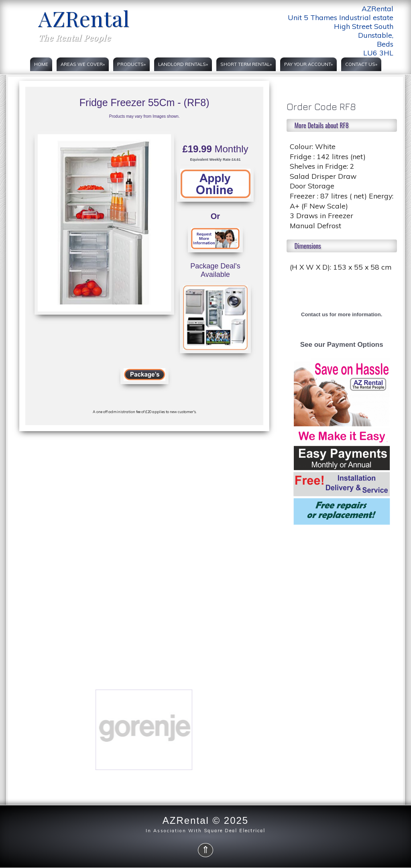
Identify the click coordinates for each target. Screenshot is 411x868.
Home (41, 64)
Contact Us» (361, 64)
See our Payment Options (342, 345)
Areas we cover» (83, 64)
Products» (131, 64)
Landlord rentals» (183, 64)
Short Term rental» (246, 64)
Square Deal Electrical (235, 831)
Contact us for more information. (342, 314)
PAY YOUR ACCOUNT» (308, 64)
